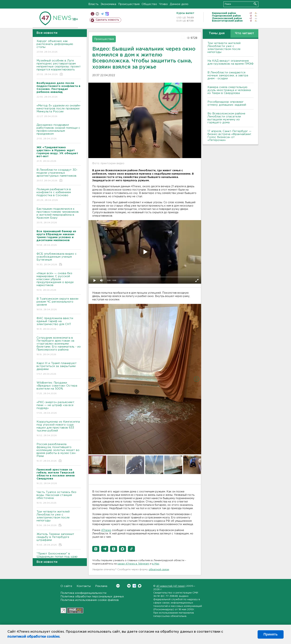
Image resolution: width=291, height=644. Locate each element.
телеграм (102, 14)
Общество (149, 4)
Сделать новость (107, 20)
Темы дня (217, 33)
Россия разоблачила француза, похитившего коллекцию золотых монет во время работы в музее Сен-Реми (59, 453)
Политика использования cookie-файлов (90, 600)
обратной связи (159, 570)
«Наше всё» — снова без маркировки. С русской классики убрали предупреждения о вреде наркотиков (59, 282)
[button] (96, 549)
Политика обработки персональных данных (92, 597)
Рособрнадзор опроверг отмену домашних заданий (227, 103)
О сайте (66, 586)
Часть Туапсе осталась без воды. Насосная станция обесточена (59, 498)
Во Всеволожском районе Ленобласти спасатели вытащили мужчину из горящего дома (226, 118)
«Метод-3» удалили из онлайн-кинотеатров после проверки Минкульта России (59, 111)
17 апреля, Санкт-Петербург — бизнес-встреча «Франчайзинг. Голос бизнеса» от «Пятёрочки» (230, 136)
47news (106, 530)
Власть (93, 4)
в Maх (156, 564)
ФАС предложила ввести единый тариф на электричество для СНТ (59, 324)
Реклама (101, 586)
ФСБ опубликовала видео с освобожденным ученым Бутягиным (59, 259)
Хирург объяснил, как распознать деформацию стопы (59, 47)
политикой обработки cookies (33, 637)
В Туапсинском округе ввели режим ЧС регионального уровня (59, 304)
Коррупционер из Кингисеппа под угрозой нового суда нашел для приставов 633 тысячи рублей (59, 429)
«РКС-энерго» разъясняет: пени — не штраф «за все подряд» (59, 408)
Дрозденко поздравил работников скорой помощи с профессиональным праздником (59, 132)
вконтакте (97, 14)
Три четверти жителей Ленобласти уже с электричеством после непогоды (59, 519)
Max (140, 586)
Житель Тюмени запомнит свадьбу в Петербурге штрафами (59, 540)
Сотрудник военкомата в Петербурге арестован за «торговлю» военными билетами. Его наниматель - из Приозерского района (59, 346)
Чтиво (163, 4)
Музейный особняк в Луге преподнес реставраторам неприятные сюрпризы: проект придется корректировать (59, 68)
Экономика (108, 4)
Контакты (84, 586)
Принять (271, 634)
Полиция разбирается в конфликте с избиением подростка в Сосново (59, 195)
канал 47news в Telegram (133, 564)
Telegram (134, 586)
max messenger (107, 14)
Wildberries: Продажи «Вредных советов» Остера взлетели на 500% (59, 388)
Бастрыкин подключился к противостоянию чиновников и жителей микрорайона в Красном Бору (59, 216)
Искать (255, 4)
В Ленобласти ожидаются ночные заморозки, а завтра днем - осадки (228, 76)
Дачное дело (179, 4)
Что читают (245, 33)
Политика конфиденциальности (83, 593)
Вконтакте (118, 586)
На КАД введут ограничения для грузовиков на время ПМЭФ (230, 62)
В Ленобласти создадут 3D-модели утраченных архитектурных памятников (59, 175)
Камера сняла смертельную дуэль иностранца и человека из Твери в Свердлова (229, 90)
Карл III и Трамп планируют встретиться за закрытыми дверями (59, 369)
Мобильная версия (93, 14)
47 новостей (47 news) (171, 586)
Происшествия (129, 4)
